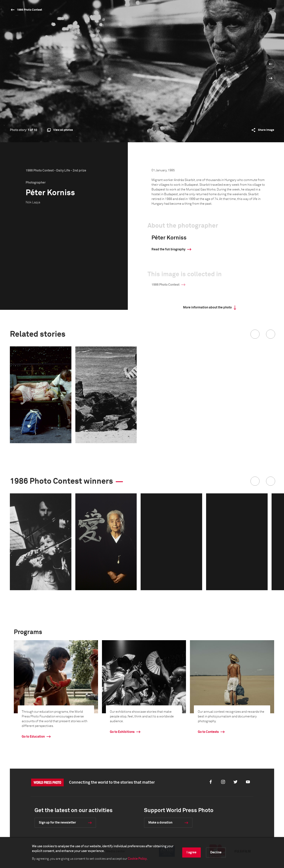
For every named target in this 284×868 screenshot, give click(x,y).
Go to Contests (208, 732)
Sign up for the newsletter (57, 823)
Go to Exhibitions (122, 732)
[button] (255, 334)
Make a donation (160, 823)
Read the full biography (168, 249)
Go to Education (33, 737)
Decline (216, 852)
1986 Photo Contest (29, 10)
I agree (192, 852)
